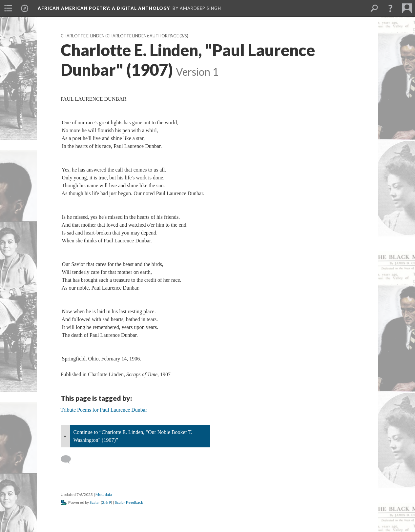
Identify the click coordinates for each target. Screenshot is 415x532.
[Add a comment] (69, 460)
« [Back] (65, 436)
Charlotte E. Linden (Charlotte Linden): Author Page (120, 36)
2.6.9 (106, 502)
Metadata (104, 494)
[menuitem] (8, 8)
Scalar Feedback (129, 502)
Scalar (95, 502)
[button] (390, 8)
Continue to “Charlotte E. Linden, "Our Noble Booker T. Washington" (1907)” (133, 436)
